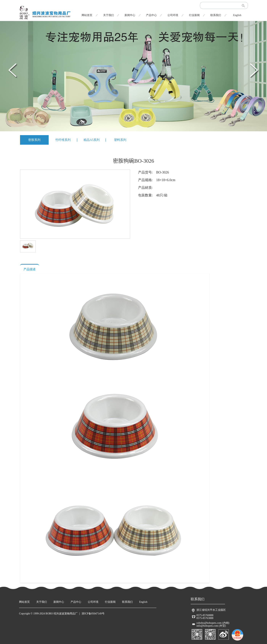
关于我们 (109, 15)
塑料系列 (120, 140)
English (237, 15)
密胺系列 (34, 140)
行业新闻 (194, 15)
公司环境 (173, 15)
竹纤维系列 (63, 140)
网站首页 (87, 15)
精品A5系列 (92, 140)
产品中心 (151, 15)
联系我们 (216, 15)
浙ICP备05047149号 (93, 614)
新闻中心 (130, 15)
